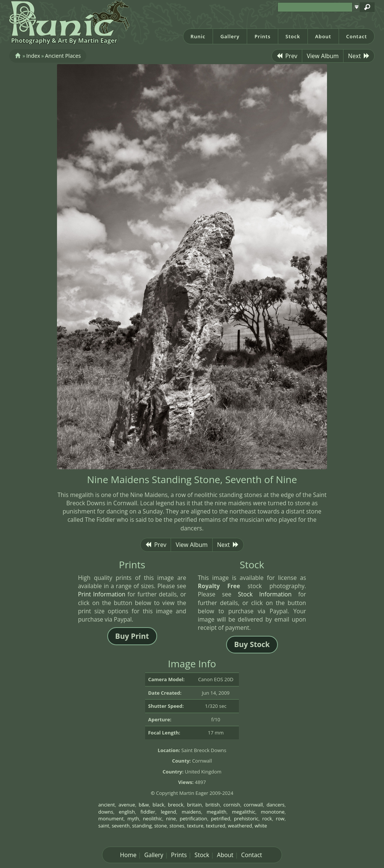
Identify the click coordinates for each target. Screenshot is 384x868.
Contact (357, 36)
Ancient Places (63, 56)
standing (142, 826)
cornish (232, 805)
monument (111, 818)
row (280, 818)
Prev (287, 56)
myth (133, 818)
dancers (276, 805)
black (158, 805)
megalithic (244, 812)
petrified (221, 818)
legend (169, 812)
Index (33, 56)
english (127, 812)
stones (177, 826)
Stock (293, 36)
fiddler (148, 812)
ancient (106, 805)
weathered (240, 826)
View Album (323, 56)
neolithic (153, 818)
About (323, 36)
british (213, 805)
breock (176, 805)
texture (195, 826)
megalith (217, 812)
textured (216, 826)
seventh (121, 826)
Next (359, 56)
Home (128, 855)
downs (106, 812)
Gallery (230, 36)
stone (160, 826)
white (261, 826)
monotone (273, 812)
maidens (191, 812)
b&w (144, 805)
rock (267, 818)
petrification (193, 818)
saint (104, 826)
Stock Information (265, 594)
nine (171, 818)
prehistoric (246, 818)
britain (195, 805)
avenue (127, 805)
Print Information (102, 594)
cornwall (253, 805)
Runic (198, 36)
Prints (263, 36)
